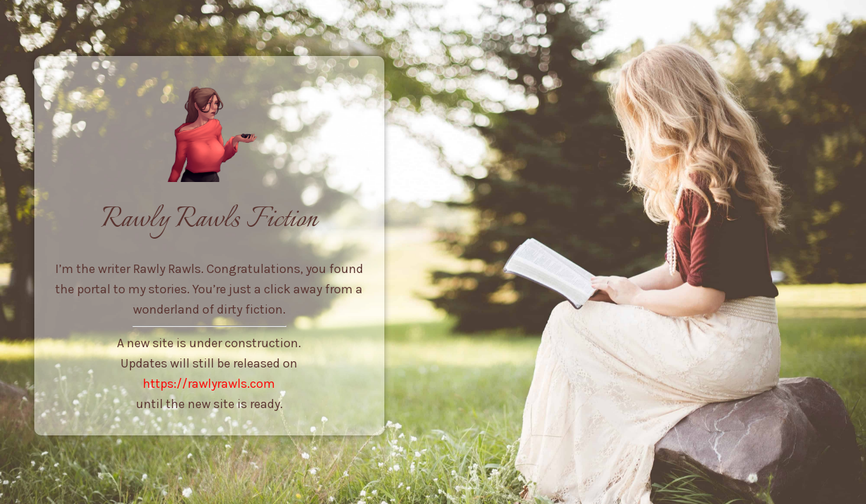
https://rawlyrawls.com (209, 384)
